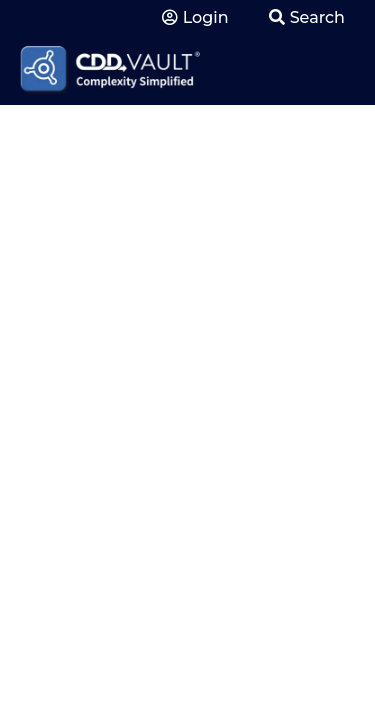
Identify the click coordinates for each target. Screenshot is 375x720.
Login (195, 17)
